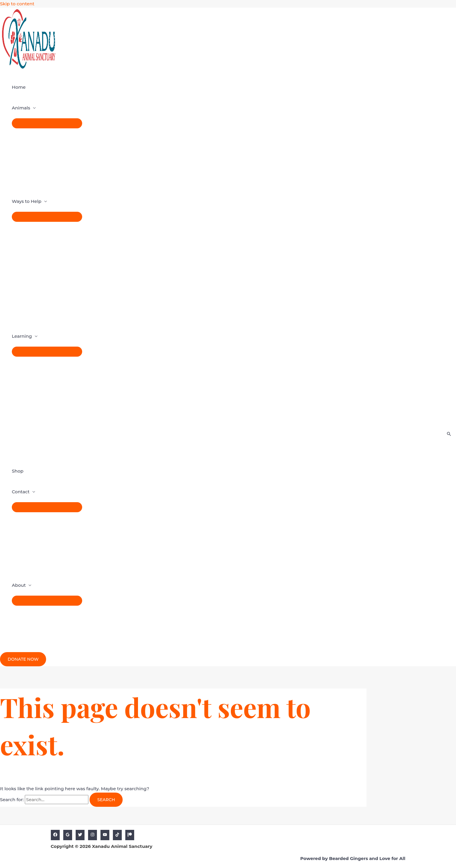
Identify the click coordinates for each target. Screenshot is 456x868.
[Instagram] (93, 835)
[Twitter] (80, 835)
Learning (22, 336)
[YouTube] (105, 835)
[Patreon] (130, 835)
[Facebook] (55, 835)
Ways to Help (27, 201)
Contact (21, 492)
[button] (23, 659)
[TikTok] (117, 835)
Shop (18, 471)
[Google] (68, 835)
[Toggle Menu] (47, 123)
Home (19, 87)
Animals (21, 108)
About (19, 585)
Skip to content (17, 4)
